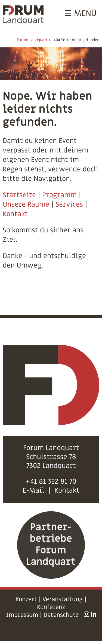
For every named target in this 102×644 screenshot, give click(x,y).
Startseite (19, 195)
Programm (59, 195)
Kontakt (15, 214)
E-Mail (33, 491)
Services (69, 205)
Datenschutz (61, 615)
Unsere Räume (26, 205)
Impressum (22, 615)
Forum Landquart (32, 40)
